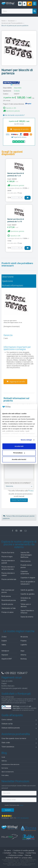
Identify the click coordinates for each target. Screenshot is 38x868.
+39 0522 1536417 (14, 673)
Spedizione (7, 281)
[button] (24, 4)
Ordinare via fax (19, 724)
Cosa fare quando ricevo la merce (19, 739)
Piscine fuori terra (8, 553)
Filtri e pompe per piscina (8, 591)
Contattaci (7, 853)
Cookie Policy (31, 853)
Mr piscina (24, 637)
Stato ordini (19, 743)
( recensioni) (22, 818)
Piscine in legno (7, 557)
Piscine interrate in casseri (8, 574)
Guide (3, 757)
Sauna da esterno (27, 617)
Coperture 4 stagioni (28, 578)
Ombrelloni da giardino (26, 599)
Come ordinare (19, 720)
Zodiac (4, 637)
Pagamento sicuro (19, 137)
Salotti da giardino (27, 590)
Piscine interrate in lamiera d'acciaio (8, 568)
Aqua (22, 651)
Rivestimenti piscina (9, 600)
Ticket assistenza (19, 747)
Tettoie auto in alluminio (26, 605)
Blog (4, 753)
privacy (21, 805)
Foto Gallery (5, 775)
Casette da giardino (28, 594)
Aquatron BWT (7, 659)
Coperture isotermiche (25, 573)
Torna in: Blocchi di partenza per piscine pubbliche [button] (19, 517)
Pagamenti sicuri (12, 678)
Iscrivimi (8, 810)
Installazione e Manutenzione (10, 764)
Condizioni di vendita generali (24, 850)
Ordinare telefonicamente (19, 728)
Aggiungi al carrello (19, 129)
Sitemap (28, 855)
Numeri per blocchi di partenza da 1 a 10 (16, 220)
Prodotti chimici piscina (26, 566)
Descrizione (8, 277)
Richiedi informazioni (13, 285)
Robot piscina (26, 561)
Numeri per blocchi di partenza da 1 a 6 (16, 174)
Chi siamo (7, 850)
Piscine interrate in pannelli (8, 562)
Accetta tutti (19, 446)
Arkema (23, 655)
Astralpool (5, 651)
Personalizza (19, 453)
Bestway (24, 659)
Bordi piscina (6, 596)
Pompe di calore (8, 612)
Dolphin (4, 641)
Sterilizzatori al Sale (9, 608)
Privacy (31, 491)
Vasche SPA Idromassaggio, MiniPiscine (26, 555)
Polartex (24, 641)
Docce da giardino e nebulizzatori (28, 583)
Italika (4, 645)
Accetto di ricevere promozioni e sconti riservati (21, 495)
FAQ (15, 853)
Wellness (4, 761)
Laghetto (24, 645)
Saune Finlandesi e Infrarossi (27, 612)
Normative (5, 768)
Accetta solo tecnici (19, 459)
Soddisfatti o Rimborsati (16, 694)
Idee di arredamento (8, 772)
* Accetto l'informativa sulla (21, 491)
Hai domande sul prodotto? (14, 115)
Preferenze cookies (16, 855)
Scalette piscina (7, 604)
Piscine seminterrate (9, 579)
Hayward (5, 655)
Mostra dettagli (26, 440)
